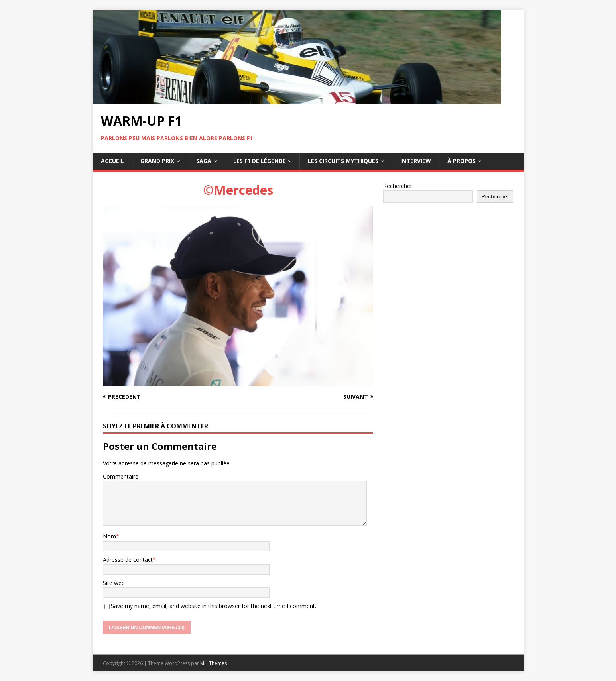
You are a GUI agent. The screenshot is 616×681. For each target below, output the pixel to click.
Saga (204, 161)
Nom (109, 536)
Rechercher (398, 186)
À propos (462, 161)
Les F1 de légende (260, 161)
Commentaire (121, 476)
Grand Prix (157, 161)
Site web (114, 583)
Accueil (112, 161)
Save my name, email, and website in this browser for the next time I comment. (214, 606)
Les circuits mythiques (343, 161)
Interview (416, 161)
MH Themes (214, 663)
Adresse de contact (128, 560)
